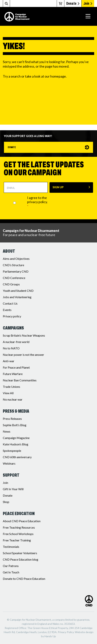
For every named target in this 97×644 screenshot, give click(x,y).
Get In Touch (11, 572)
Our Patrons (11, 566)
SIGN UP (58, 187)
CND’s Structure (13, 265)
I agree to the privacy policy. (37, 202)
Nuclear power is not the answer (23, 355)
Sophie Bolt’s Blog (15, 425)
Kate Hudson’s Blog (16, 444)
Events (7, 310)
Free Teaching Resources (19, 527)
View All (8, 393)
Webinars (9, 463)
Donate (73, 3)
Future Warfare (13, 374)
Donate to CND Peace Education (24, 579)
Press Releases (12, 419)
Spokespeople (12, 451)
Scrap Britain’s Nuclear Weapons (24, 335)
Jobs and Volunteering (17, 297)
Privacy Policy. (66, 632)
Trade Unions (11, 387)
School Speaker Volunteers (20, 553)
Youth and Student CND (18, 291)
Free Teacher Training (17, 540)
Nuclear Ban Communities (20, 380)
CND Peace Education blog (21, 559)
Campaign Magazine (16, 438)
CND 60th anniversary (17, 457)
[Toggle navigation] (88, 16)
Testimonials (11, 547)
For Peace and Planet (16, 367)
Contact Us (10, 303)
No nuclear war (13, 399)
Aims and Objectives (16, 259)
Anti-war (9, 361)
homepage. (58, 76)
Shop (6, 502)
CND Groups (11, 284)
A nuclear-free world (16, 342)
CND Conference (14, 278)
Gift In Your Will (13, 489)
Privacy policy (12, 316)
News (7, 431)
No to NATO (11, 348)
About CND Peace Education (22, 521)
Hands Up (50, 636)
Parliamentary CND (16, 271)
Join (88, 3)
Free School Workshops (18, 534)
